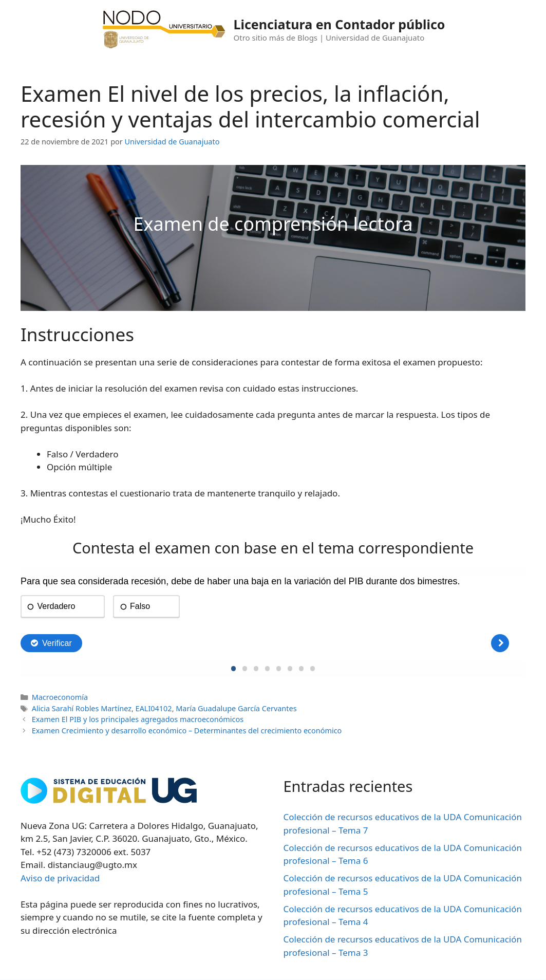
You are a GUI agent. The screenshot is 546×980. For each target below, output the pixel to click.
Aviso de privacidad (60, 878)
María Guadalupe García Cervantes (236, 708)
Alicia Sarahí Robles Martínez (82, 708)
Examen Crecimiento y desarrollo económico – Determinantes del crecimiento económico (187, 731)
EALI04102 (154, 708)
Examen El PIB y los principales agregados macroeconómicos (138, 719)
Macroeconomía (60, 697)
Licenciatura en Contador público (340, 24)
